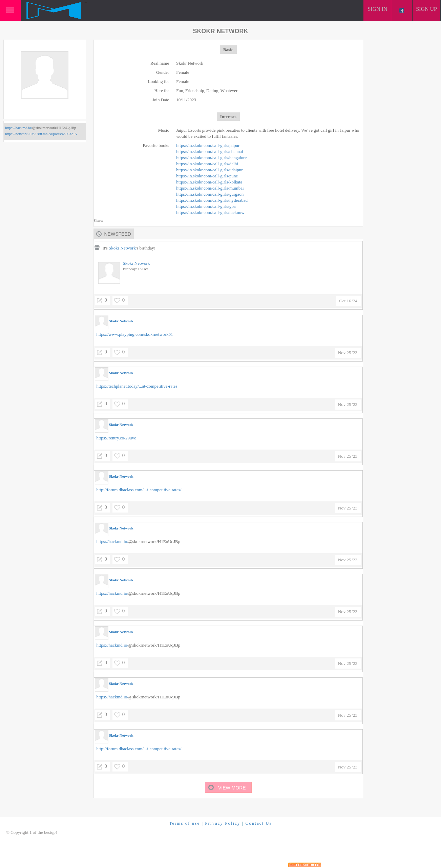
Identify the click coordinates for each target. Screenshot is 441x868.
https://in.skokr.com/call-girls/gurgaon (210, 194)
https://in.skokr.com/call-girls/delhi (207, 164)
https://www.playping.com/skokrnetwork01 (135, 334)
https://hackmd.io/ (19, 128)
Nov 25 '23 (348, 353)
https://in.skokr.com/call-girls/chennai (209, 151)
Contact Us (259, 823)
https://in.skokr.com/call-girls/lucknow (210, 212)
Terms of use (184, 823)
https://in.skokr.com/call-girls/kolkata (209, 182)
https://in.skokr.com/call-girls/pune (207, 176)
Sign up (426, 9)
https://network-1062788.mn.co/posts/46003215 (41, 134)
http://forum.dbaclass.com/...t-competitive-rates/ (139, 490)
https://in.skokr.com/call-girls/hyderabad (212, 200)
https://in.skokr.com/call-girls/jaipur (208, 145)
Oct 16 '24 (348, 301)
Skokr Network (122, 248)
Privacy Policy (223, 823)
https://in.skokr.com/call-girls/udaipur (209, 170)
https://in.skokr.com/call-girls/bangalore (211, 158)
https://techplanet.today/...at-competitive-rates (137, 386)
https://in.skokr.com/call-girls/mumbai (210, 188)
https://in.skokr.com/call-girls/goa (206, 206)
